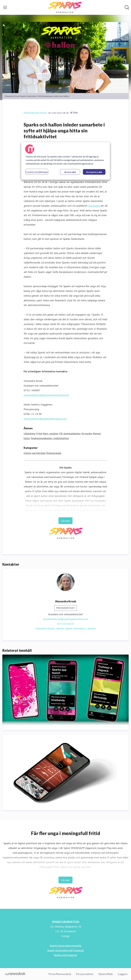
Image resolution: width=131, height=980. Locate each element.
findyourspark (54, 453)
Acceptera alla (94, 172)
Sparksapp (94, 206)
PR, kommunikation (70, 433)
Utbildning (30, 433)
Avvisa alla (70, 172)
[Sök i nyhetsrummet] (127, 7)
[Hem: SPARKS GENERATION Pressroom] (65, 7)
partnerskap (39, 453)
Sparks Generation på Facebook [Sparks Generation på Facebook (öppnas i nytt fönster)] (66, 950)
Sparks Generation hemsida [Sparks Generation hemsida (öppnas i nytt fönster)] (65, 946)
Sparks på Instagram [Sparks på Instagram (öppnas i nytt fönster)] (65, 955)
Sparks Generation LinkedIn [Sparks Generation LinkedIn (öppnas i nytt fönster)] (80, 628)
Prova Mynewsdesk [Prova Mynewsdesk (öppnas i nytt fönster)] (60, 974)
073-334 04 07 (66, 624)
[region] (66, 161)
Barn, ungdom (51, 433)
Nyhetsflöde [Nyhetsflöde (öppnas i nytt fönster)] (106, 974)
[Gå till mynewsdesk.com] (15, 974)
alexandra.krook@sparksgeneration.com (66, 619)
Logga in (123, 974)
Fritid (39, 433)
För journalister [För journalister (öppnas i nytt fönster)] (85, 974)
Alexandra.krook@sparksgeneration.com (46, 395)
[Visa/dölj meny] (5, 7)
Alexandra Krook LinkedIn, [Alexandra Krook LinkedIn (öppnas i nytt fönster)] (50, 628)
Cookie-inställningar (37, 172)
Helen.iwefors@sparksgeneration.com (45, 419)
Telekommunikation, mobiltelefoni (50, 438)
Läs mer (65, 521)
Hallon (28, 453)
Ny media (87, 433)
